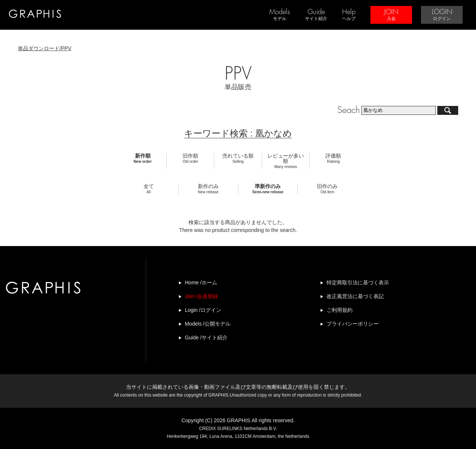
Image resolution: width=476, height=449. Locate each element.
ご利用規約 (340, 310)
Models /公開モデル (208, 324)
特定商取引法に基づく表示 (358, 282)
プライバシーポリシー (353, 324)
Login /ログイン (203, 310)
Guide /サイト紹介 (206, 337)
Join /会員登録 (201, 296)
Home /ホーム (201, 282)
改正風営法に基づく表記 (355, 296)
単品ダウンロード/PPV (45, 48)
